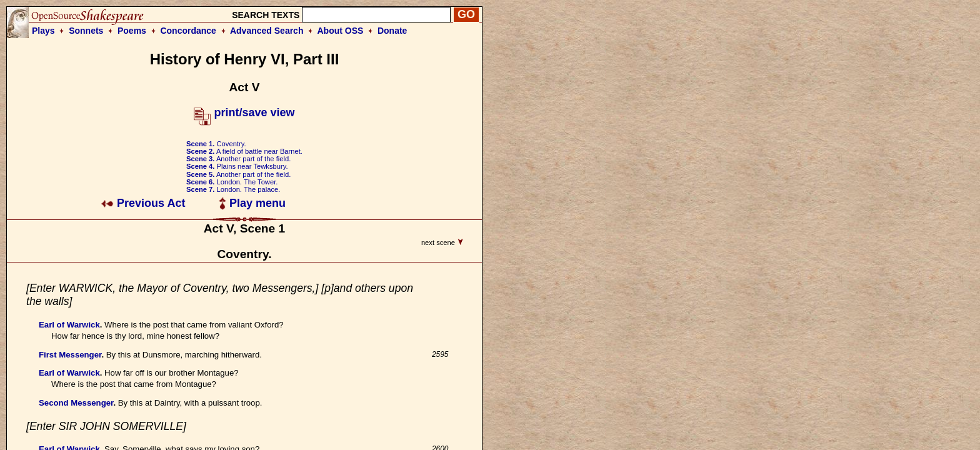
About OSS (341, 31)
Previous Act (143, 203)
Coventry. (216, 144)
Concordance (188, 31)
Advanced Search (267, 31)
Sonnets (86, 31)
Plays (43, 31)
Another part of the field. (238, 159)
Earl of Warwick (69, 325)
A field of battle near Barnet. (244, 151)
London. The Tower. (232, 182)
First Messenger (70, 355)
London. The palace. (233, 189)
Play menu (252, 203)
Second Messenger (76, 403)
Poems (132, 31)
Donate (392, 31)
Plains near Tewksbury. (237, 166)
